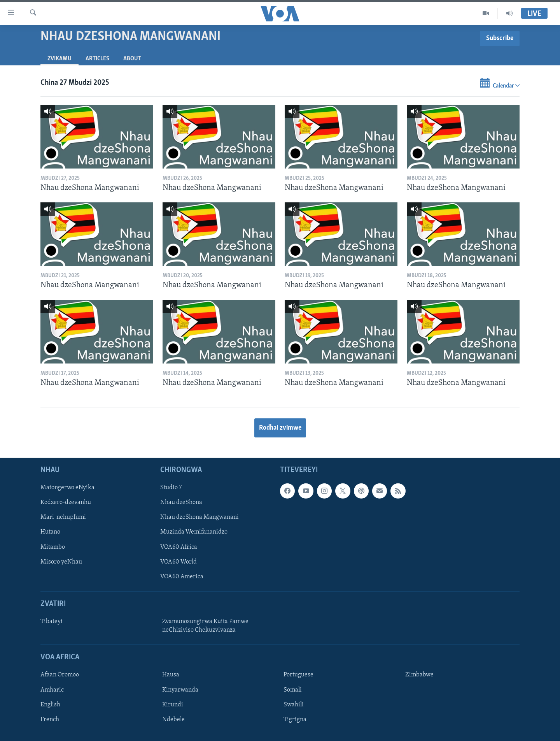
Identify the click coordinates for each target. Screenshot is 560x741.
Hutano (50, 532)
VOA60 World (178, 562)
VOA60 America (182, 577)
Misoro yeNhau (61, 562)
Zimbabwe (419, 675)
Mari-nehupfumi (63, 518)
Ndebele (173, 720)
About (132, 59)
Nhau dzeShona (181, 503)
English (50, 705)
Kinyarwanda (180, 690)
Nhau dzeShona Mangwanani (199, 518)
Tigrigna (295, 720)
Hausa (171, 675)
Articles (97, 59)
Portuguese (298, 675)
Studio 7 (171, 488)
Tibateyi (52, 622)
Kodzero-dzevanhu (66, 503)
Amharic (52, 690)
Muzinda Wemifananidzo (194, 532)
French (50, 720)
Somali (293, 690)
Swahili (294, 705)
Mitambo (53, 547)
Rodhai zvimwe (280, 428)
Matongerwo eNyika (67, 488)
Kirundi (173, 705)
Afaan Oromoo (60, 675)
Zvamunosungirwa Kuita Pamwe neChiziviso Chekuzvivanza (205, 626)
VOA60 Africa (179, 547)
